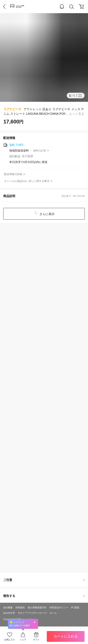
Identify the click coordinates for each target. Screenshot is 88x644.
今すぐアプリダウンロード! (32, 613)
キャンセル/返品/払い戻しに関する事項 (27, 181)
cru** (20, 6)
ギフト (36, 640)
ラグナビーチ (12, 109)
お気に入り (10, 640)
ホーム (53, 613)
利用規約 (20, 607)
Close (35, 622)
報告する (44, 596)
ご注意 (44, 580)
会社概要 (8, 607)
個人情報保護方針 (37, 607)
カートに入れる (66, 636)
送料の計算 (39, 151)
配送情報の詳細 (13, 174)
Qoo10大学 (9, 613)
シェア (23, 640)
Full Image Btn (80, 96)
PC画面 (75, 607)
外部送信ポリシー (59, 607)
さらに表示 (47, 214)
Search (72, 7)
